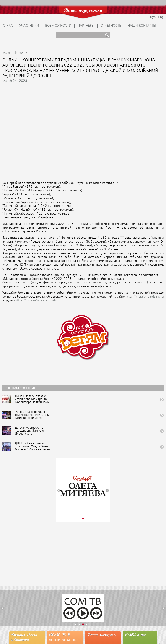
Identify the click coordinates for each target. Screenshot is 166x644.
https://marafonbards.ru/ (143, 297)
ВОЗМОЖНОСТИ (58, 26)
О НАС (8, 26)
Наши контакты (142, 26)
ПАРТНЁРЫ (86, 26)
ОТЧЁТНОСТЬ (111, 26)
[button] (59, 491)
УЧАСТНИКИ (29, 26)
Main (6, 53)
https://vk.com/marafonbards (36, 301)
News (19, 53)
